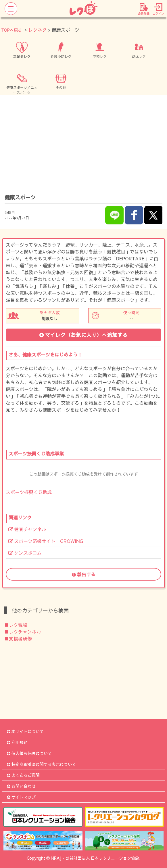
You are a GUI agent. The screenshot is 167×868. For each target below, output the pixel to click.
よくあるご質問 (23, 775)
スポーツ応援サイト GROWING (46, 541)
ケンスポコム (25, 553)
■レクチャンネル (23, 632)
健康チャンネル (27, 529)
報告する (84, 574)
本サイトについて (25, 731)
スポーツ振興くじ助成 (29, 492)
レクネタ (37, 30)
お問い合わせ (21, 786)
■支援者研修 (18, 638)
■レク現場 (16, 625)
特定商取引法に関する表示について (41, 764)
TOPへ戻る (11, 30)
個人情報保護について (29, 753)
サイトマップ (21, 797)
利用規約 (17, 742)
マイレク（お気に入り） (83, 335)
